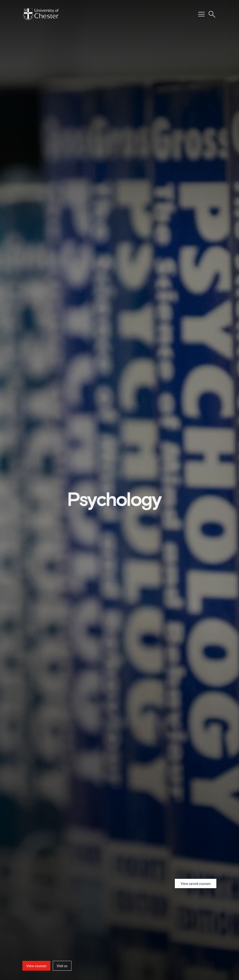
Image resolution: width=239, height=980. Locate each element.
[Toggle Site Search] (212, 14)
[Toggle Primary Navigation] (201, 14)
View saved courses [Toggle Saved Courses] (196, 883)
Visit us (62, 966)
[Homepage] (40, 14)
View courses (36, 966)
